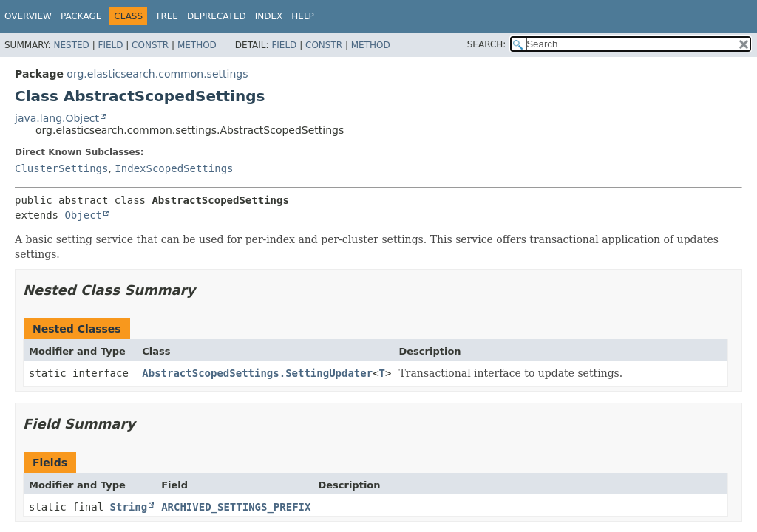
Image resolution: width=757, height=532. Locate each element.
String (129, 507)
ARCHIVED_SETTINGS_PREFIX (236, 507)
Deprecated (217, 16)
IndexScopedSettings (174, 168)
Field (110, 45)
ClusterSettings (61, 168)
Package (81, 16)
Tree (167, 16)
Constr (150, 45)
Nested (71, 45)
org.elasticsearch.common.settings (157, 74)
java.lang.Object (57, 118)
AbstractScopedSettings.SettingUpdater (257, 373)
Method (197, 45)
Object (83, 215)
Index (269, 16)
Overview (28, 16)
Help (303, 16)
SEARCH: (487, 44)
